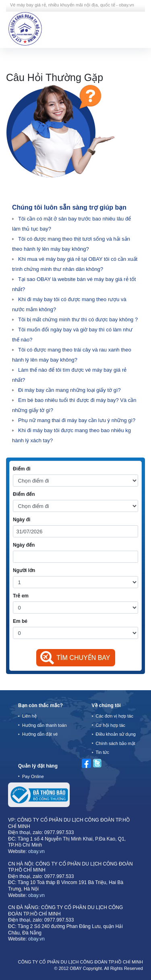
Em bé (20, 621)
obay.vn (36, 851)
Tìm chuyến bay (83, 658)
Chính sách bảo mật (116, 743)
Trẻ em (21, 596)
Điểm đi (22, 469)
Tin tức (103, 752)
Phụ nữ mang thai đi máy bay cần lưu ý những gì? (77, 420)
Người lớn (24, 570)
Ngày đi (22, 520)
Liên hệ (29, 716)
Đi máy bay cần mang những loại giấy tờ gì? (69, 390)
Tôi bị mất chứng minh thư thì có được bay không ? (78, 319)
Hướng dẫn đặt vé (40, 734)
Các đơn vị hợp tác (115, 716)
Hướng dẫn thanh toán (44, 725)
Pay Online (33, 776)
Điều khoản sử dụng (116, 734)
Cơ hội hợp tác (111, 725)
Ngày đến (24, 545)
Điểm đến (24, 494)
